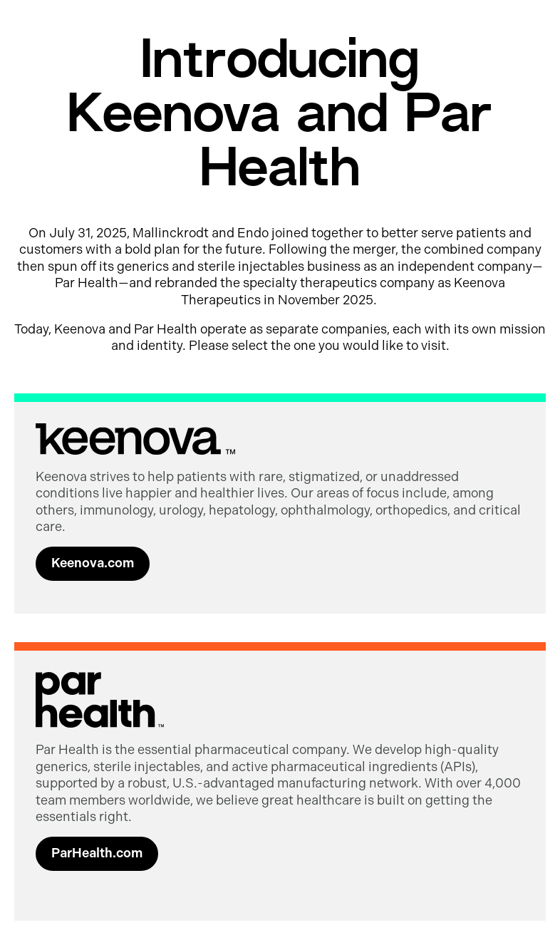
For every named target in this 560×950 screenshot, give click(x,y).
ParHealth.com (97, 853)
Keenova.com (93, 563)
